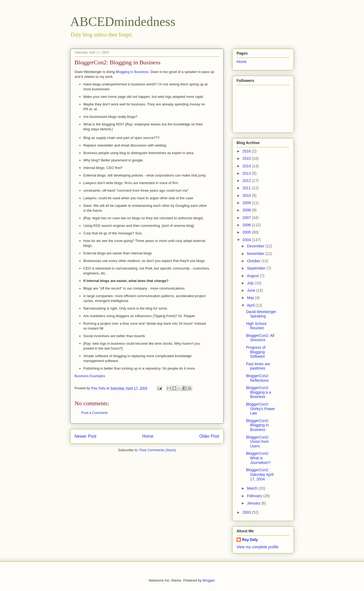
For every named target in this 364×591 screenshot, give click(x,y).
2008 (247, 210)
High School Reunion (256, 326)
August (253, 276)
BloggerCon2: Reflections (258, 378)
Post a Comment (94, 413)
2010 (247, 195)
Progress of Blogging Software (256, 352)
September (257, 268)
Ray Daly (250, 540)
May (251, 298)
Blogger (208, 580)
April (251, 305)
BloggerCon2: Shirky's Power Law (260, 409)
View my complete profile (257, 547)
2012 (247, 181)
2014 (247, 166)
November (256, 254)
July (251, 283)
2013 (247, 173)
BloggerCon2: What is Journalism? (258, 458)
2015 (247, 158)
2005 (247, 232)
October (254, 261)
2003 (247, 512)
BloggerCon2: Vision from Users (258, 442)
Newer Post (85, 436)
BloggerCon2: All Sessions (260, 338)
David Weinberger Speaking (261, 314)
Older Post (209, 436)
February (255, 496)
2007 (247, 218)
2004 (247, 240)
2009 (247, 203)
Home (148, 436)
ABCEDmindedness (123, 21)
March (253, 488)
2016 (247, 151)
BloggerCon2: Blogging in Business (258, 425)
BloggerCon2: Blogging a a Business (259, 392)
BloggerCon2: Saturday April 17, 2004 (260, 474)
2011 (247, 188)
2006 (247, 225)
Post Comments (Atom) (158, 450)
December (256, 246)
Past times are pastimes (258, 366)
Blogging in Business (132, 72)
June (251, 290)
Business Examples (90, 376)
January (254, 503)
